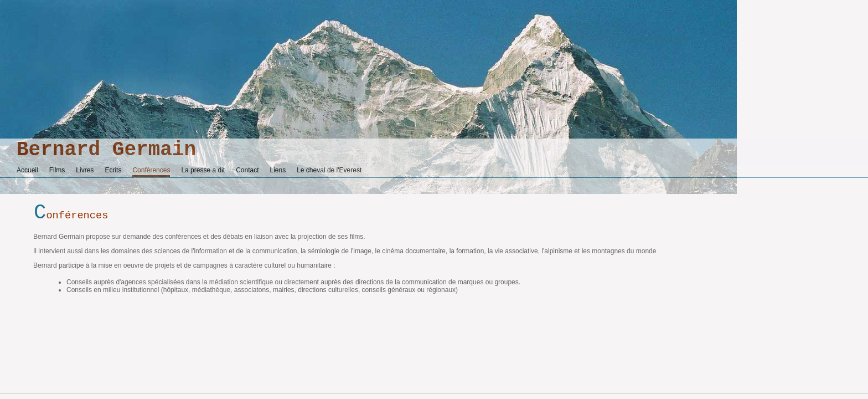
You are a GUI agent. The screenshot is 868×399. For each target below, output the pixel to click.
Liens (278, 170)
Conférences (151, 170)
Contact (247, 170)
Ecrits (113, 170)
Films (57, 170)
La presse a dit (203, 170)
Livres (85, 170)
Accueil (27, 170)
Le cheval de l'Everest (329, 170)
